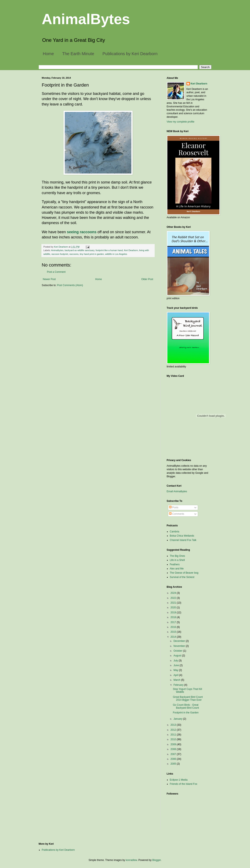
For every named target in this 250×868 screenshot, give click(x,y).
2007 (174, 754)
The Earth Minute (78, 54)
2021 (174, 603)
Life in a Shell (177, 560)
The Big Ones (177, 556)
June (176, 665)
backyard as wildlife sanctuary (80, 250)
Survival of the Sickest (182, 577)
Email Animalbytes (177, 491)
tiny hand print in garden (92, 254)
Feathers (175, 564)
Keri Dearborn (131, 250)
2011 (174, 735)
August (178, 656)
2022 (174, 598)
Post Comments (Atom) (70, 285)
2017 (174, 622)
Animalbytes (57, 250)
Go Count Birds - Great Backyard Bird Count (186, 706)
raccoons (74, 254)
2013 (174, 725)
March (177, 680)
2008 (174, 749)
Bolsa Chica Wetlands (182, 536)
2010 (174, 739)
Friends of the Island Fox (184, 784)
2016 (174, 627)
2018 (174, 617)
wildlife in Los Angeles (116, 254)
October (178, 651)
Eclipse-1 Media (179, 780)
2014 (174, 637)
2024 (174, 593)
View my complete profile (181, 122)
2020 (174, 608)
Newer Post (49, 279)
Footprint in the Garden (186, 713)
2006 (174, 759)
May (176, 670)
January (178, 719)
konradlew (131, 860)
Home (48, 54)
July (176, 661)
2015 (174, 632)
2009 (174, 744)
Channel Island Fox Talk (183, 540)
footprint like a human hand (109, 250)
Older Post (147, 279)
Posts (174, 507)
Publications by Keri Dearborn (130, 54)
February (179, 685)
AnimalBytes (86, 19)
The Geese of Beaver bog (184, 573)
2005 (174, 764)
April (176, 675)
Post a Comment (56, 272)
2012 (174, 730)
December (180, 641)
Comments (177, 514)
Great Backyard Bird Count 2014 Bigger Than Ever (188, 698)
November (180, 646)
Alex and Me (177, 569)
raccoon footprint (60, 254)
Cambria (175, 532)
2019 (174, 613)
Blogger (156, 860)
